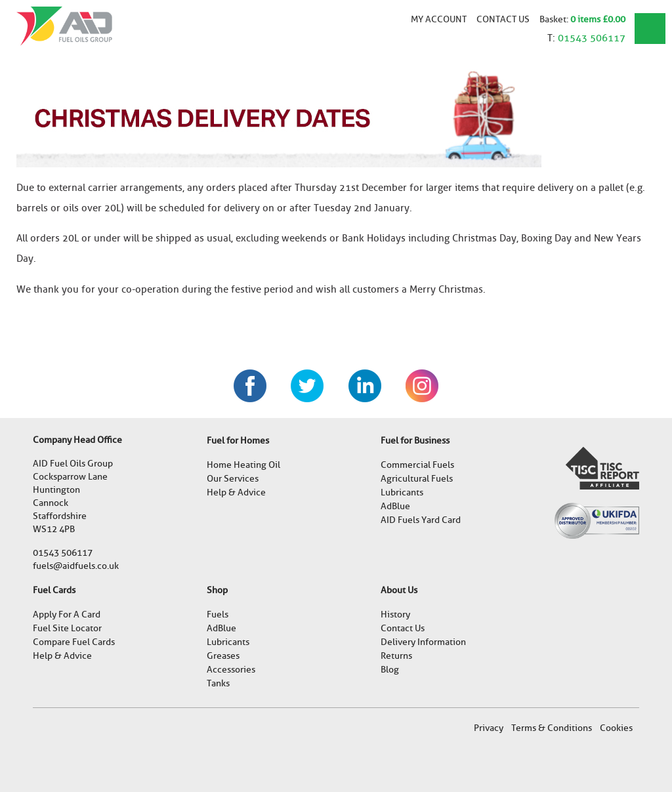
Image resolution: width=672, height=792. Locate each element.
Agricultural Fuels (417, 479)
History (395, 615)
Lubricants (402, 492)
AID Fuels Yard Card (421, 520)
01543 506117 (592, 38)
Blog (390, 670)
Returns (396, 656)
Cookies (616, 728)
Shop (217, 590)
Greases (223, 656)
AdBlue (395, 506)
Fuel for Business (415, 441)
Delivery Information (423, 642)
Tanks (218, 683)
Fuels (218, 615)
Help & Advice (236, 492)
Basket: (555, 19)
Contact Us (503, 19)
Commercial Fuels (417, 465)
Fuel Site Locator (67, 628)
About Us (399, 590)
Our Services (233, 479)
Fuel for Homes (238, 441)
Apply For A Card (67, 615)
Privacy (489, 728)
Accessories (231, 670)
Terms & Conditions (552, 728)
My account (439, 19)
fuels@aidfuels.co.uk (76, 566)
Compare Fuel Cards (74, 642)
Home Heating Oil (243, 465)
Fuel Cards (54, 590)
